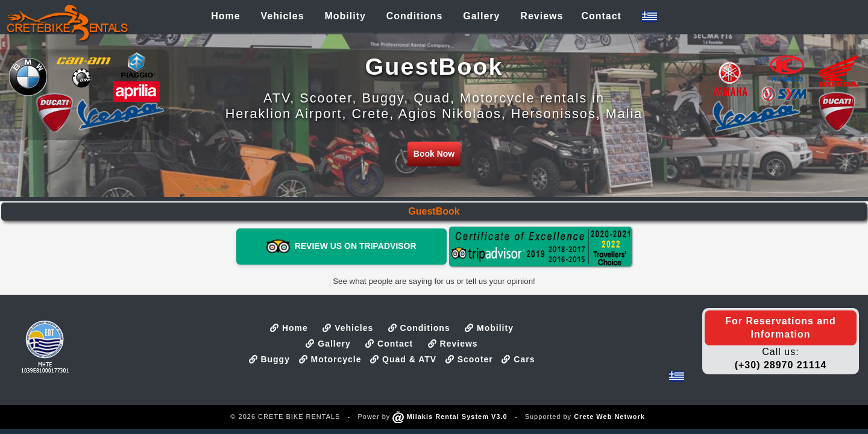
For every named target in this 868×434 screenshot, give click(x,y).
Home (289, 328)
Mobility (489, 328)
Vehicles (348, 328)
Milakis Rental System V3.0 (450, 417)
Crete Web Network (609, 417)
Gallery (328, 344)
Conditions (419, 328)
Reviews (453, 344)
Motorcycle (330, 359)
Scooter (469, 359)
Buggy (269, 359)
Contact (389, 344)
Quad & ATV (403, 359)
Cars (518, 359)
